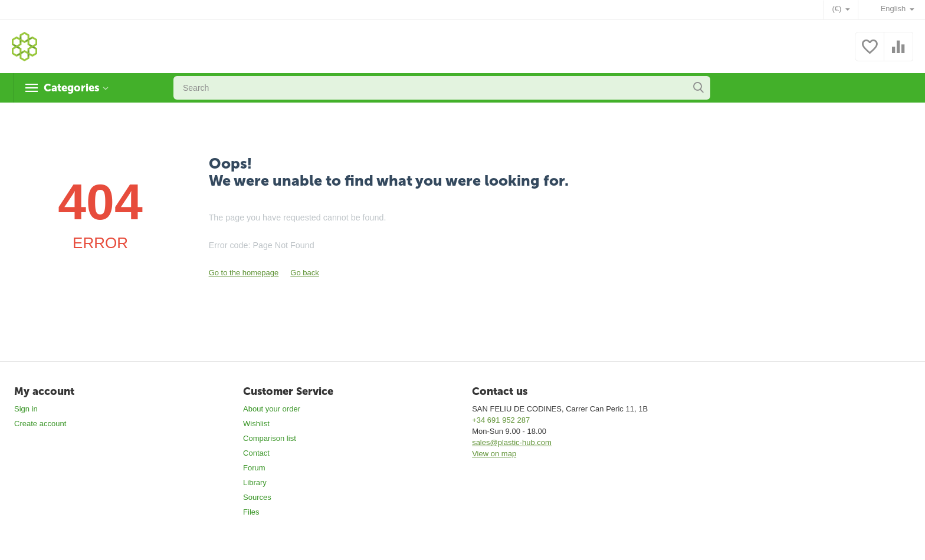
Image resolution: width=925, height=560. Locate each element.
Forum (254, 468)
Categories (71, 88)
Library (255, 482)
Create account (40, 424)
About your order (272, 409)
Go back (304, 273)
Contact (256, 453)
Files (251, 512)
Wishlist (256, 424)
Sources (257, 497)
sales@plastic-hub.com (512, 442)
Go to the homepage (244, 273)
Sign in (26, 409)
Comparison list (270, 438)
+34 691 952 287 (501, 420)
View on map (494, 454)
